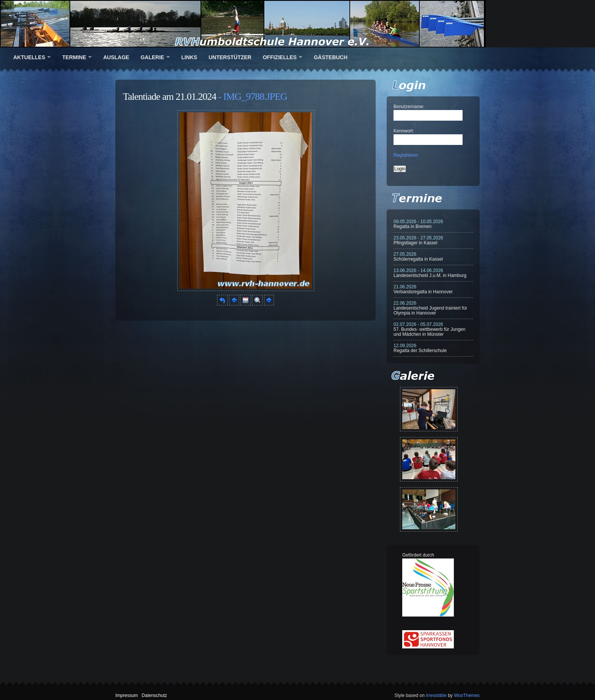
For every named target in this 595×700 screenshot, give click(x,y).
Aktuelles (29, 57)
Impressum (127, 695)
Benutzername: (409, 107)
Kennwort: (404, 131)
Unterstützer (230, 57)
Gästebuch (331, 57)
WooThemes (467, 695)
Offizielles (279, 57)
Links (189, 57)
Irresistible (436, 695)
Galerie (152, 57)
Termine (74, 57)
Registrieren (406, 155)
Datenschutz (154, 695)
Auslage (116, 57)
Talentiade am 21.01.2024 (170, 97)
